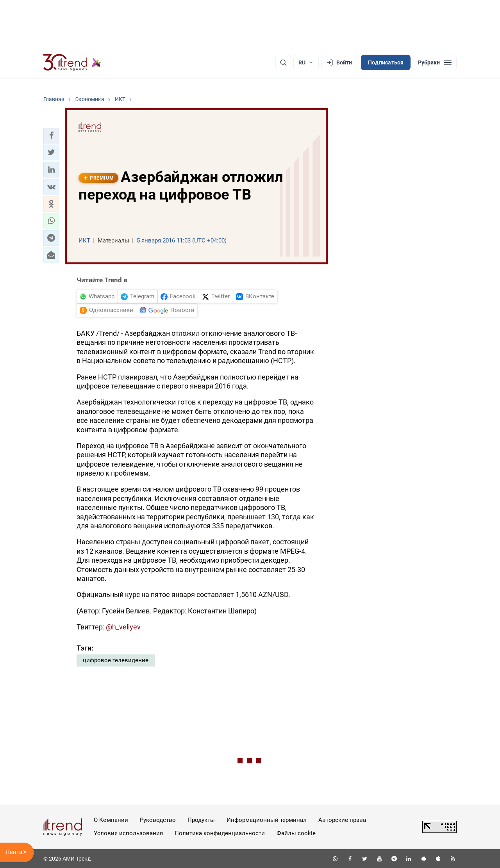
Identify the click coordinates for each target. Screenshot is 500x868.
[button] (51, 135)
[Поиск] (283, 62)
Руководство (158, 820)
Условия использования (128, 833)
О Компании (111, 820)
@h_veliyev (123, 627)
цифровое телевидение (116, 660)
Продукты (201, 820)
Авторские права (342, 820)
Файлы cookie (296, 833)
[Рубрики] (435, 62)
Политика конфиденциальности (220, 833)
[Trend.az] (72, 62)
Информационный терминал (267, 820)
